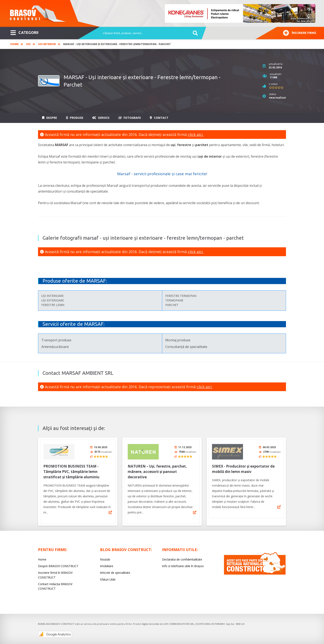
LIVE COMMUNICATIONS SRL (179, 622)
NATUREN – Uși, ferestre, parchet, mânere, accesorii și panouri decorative (157, 470)
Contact (159, 118)
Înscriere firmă (300, 32)
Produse (75, 118)
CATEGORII (24, 32)
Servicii (101, 118)
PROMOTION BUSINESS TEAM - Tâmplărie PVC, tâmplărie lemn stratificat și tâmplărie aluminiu (71, 470)
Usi (28, 44)
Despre (50, 118)
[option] (240, 13)
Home (14, 44)
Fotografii (130, 118)
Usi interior (47, 44)
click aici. (196, 135)
